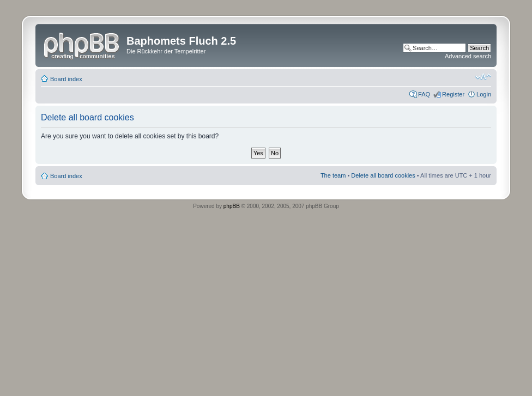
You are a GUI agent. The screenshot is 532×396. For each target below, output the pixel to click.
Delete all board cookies (383, 175)
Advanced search (468, 56)
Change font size (483, 77)
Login (484, 94)
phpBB (232, 206)
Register (453, 94)
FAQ (424, 94)
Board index (66, 79)
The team (333, 175)
